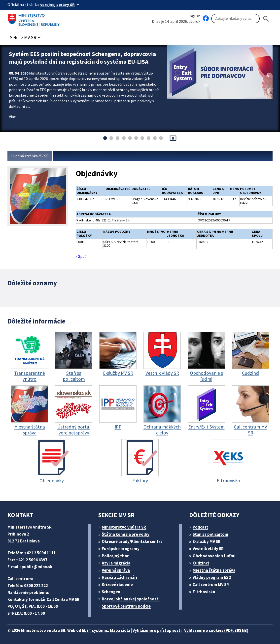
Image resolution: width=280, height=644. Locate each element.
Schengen (113, 589)
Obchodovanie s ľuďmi (217, 553)
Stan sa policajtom (212, 532)
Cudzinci (203, 561)
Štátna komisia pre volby (128, 532)
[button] (28, 36)
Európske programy (123, 546)
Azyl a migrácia (118, 561)
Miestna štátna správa (216, 568)
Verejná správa (118, 568)
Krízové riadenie (119, 582)
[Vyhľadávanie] (235, 19)
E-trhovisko (205, 589)
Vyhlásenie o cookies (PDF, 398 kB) (230, 628)
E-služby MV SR (210, 539)
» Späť (82, 255)
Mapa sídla (127, 628)
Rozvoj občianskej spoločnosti (133, 597)
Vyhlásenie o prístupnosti (167, 628)
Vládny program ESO (215, 575)
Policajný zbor (117, 553)
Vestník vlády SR (210, 546)
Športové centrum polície (128, 604)
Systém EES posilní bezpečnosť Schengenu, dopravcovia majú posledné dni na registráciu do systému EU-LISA (78, 61)
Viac (13, 122)
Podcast (202, 525)
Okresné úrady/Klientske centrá (134, 539)
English (194, 16)
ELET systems (100, 628)
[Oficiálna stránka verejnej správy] (62, 4)
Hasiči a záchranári (122, 575)
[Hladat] (266, 19)
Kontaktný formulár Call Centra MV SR (45, 597)
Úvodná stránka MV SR (32, 156)
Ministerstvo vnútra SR (126, 525)
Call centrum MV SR (214, 582)
